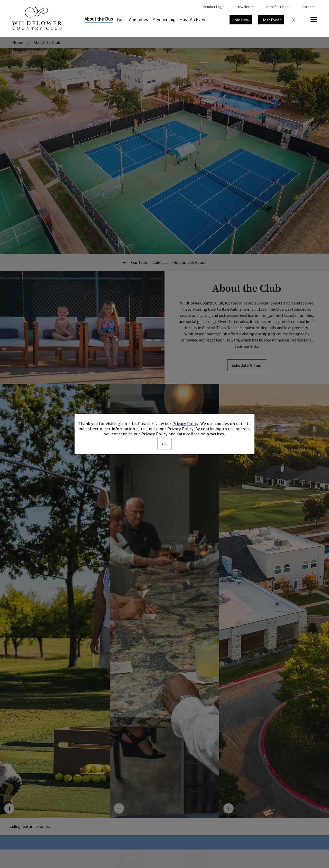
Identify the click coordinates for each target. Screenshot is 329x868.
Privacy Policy (185, 423)
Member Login (213, 7)
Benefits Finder (278, 7)
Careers (308, 7)
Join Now (241, 20)
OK (164, 444)
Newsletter (245, 7)
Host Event (271, 20)
